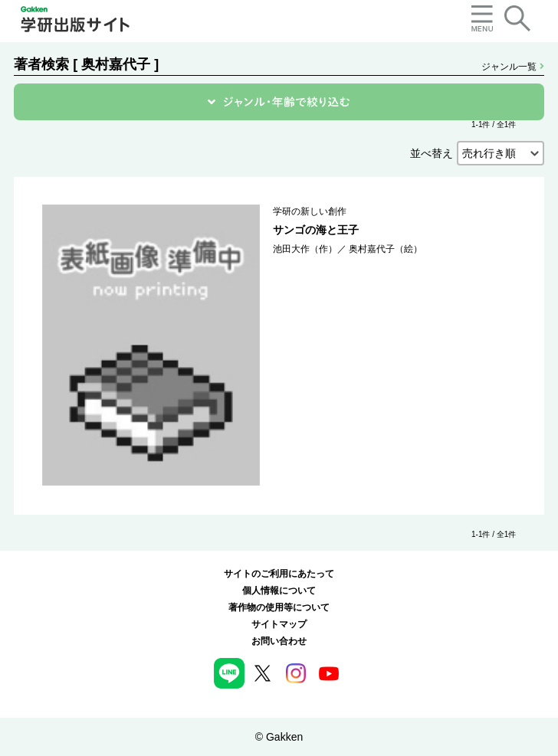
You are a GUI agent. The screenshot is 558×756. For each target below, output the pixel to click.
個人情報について (279, 591)
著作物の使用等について (279, 607)
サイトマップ (279, 624)
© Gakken (279, 737)
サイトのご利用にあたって (279, 574)
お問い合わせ (279, 641)
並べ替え (432, 153)
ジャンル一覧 (512, 67)
